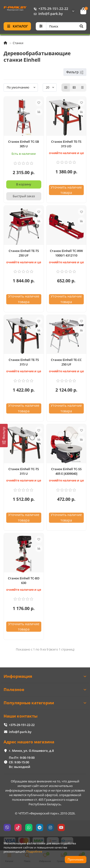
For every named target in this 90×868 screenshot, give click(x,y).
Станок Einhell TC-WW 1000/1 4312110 (66, 253)
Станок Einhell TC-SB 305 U (24, 144)
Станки (18, 43)
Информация (45, 676)
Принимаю (76, 859)
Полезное (45, 689)
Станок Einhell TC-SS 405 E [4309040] (66, 471)
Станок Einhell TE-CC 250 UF (66, 362)
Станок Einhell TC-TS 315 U (24, 471)
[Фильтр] (4, 436)
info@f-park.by (47, 14)
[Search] (66, 26)
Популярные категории (45, 703)
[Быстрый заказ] (24, 196)
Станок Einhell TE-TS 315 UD (66, 144)
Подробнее (34, 851)
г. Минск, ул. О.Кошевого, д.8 (31, 751)
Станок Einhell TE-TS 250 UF (24, 253)
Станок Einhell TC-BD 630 (24, 580)
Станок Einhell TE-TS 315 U (24, 362)
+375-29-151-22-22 (50, 9)
